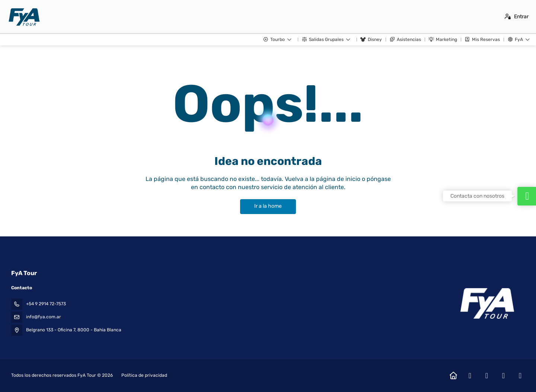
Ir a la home (268, 206)
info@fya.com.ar (44, 317)
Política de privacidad (144, 375)
